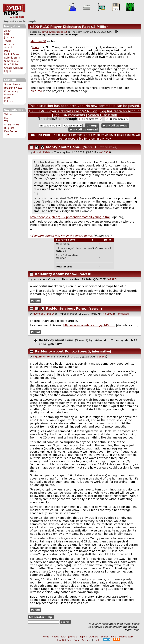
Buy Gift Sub (12, 65)
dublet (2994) (42, 152)
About (8, 31)
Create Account (13, 68)
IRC (6, 118)
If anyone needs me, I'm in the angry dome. (62, 236)
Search (8, 48)
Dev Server (11, 131)
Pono (35, 47)
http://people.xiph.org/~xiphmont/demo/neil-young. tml (70, 217)
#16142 (101, 357)
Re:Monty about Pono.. (56, 274)
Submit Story (12, 58)
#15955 (105, 152)
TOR (7, 135)
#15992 (109, 314)
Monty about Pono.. (64, 147)
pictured (36, 91)
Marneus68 (38, 41)
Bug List (9, 128)
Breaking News (13, 88)
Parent (35, 300)
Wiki (7, 121)
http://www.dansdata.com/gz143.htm (89, 325)
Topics (8, 41)
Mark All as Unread (84, 130)
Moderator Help (40, 617)
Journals (9, 37)
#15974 (113, 279)
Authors (9, 44)
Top (57, 115)
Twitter (8, 115)
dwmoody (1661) (44, 314)
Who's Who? (12, 125)
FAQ (6, 34)
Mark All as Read (115, 126)
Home (46, 637)
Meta (7, 98)
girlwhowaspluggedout (54, 32)
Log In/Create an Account (121, 111)
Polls (7, 51)
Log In (8, 71)
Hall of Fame (12, 54)
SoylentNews (14, 11)
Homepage (122, 314)
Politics (8, 101)
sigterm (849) (42, 357)
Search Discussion (102, 115)
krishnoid (100, 340)
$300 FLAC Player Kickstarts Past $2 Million (69, 27)
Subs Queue (11, 61)
